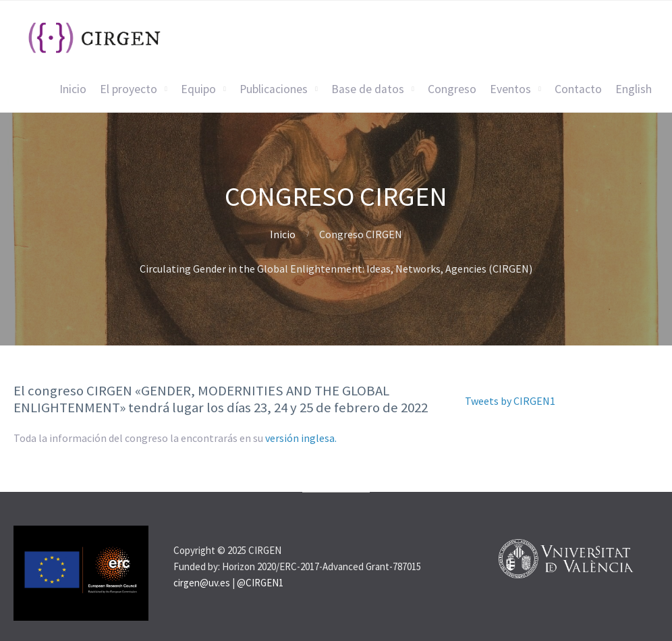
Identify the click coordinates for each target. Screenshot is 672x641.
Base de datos (368, 89)
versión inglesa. (301, 438)
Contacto (578, 89)
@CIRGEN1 (260, 583)
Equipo (198, 89)
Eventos (510, 89)
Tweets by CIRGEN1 (510, 401)
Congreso (452, 89)
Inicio (73, 89)
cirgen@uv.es (202, 583)
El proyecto (129, 89)
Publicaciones (274, 89)
